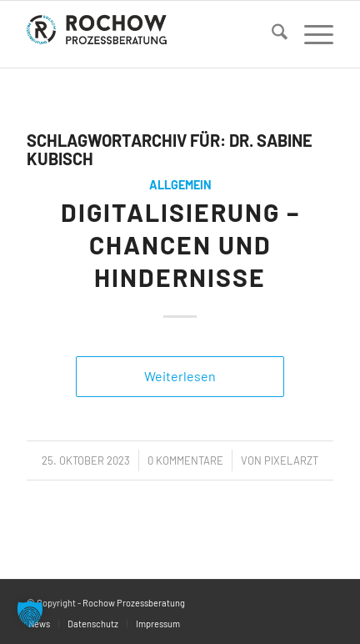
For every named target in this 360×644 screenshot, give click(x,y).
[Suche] (271, 34)
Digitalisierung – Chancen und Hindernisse (180, 244)
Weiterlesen (180, 376)
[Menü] (310, 34)
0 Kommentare (185, 460)
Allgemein (180, 185)
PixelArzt (291, 460)
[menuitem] (271, 34)
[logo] (149, 34)
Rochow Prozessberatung (134, 603)
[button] (30, 614)
